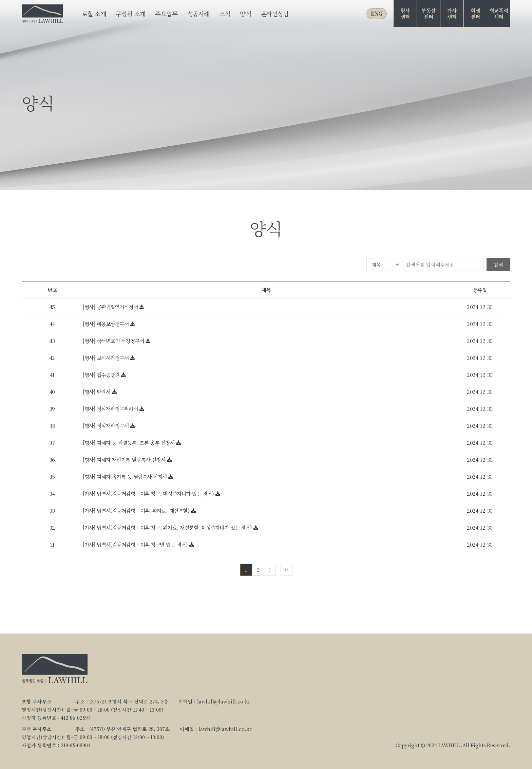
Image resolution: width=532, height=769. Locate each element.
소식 (225, 14)
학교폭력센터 (499, 13)
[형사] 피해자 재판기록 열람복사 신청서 (125, 460)
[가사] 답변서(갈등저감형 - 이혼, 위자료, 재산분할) (137, 510)
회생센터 (475, 13)
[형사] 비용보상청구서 (107, 324)
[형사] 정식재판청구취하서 (111, 409)
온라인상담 (275, 14)
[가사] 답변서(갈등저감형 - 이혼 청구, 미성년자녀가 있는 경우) (149, 493)
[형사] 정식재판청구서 (107, 426)
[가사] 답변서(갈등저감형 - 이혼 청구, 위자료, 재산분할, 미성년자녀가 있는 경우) (168, 527)
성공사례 (198, 14)
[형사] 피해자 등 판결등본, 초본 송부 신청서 (129, 443)
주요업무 (166, 14)
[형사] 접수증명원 (102, 375)
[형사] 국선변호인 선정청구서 (114, 341)
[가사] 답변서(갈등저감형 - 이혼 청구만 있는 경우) (136, 544)
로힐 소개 (94, 14)
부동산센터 (428, 13)
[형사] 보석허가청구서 (107, 358)
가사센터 (452, 13)
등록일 (480, 290)
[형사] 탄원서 (97, 392)
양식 (245, 14)
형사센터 (405, 13)
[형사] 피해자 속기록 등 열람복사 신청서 (126, 477)
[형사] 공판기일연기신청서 (111, 307)
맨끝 (287, 570)
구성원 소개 (131, 14)
